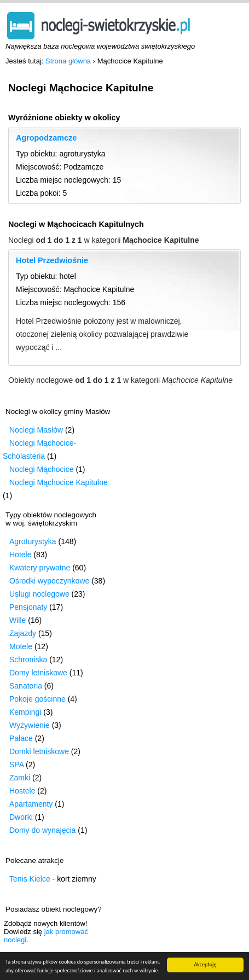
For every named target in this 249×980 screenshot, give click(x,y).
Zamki (20, 778)
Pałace (21, 738)
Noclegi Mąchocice (42, 469)
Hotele (20, 555)
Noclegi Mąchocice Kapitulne (59, 482)
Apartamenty (31, 804)
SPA (16, 765)
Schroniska (28, 660)
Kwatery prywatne (40, 568)
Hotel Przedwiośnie (52, 260)
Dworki (21, 817)
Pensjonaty (28, 607)
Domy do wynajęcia (42, 830)
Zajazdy (23, 633)
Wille (18, 620)
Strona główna (68, 61)
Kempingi (25, 712)
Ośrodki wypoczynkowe (49, 581)
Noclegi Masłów (36, 430)
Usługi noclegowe (39, 594)
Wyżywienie (30, 725)
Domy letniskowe (38, 673)
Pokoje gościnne (37, 699)
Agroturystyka (33, 541)
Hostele (22, 791)
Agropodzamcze (46, 138)
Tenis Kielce (30, 879)
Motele (21, 646)
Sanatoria (26, 686)
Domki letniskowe (39, 751)
